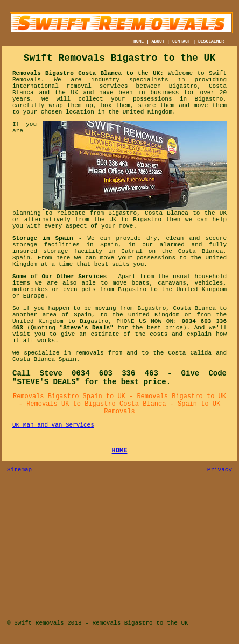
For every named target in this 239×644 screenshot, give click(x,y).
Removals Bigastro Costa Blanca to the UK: (88, 73)
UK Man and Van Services (53, 425)
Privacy (220, 470)
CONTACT (181, 41)
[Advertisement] (120, 548)
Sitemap (19, 470)
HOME (139, 41)
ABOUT (158, 41)
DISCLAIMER (211, 41)
